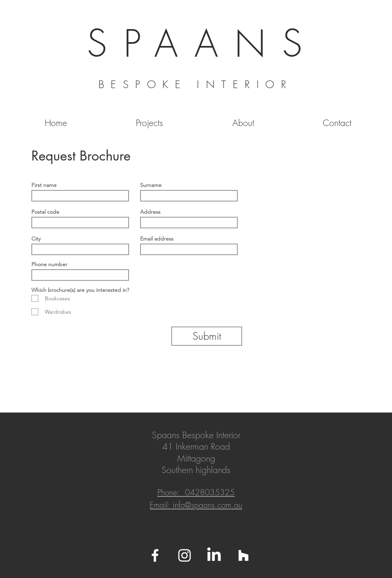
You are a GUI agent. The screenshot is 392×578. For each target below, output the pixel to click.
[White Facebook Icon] (155, 555)
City (36, 239)
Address (150, 212)
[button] (149, 123)
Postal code (45, 212)
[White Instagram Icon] (185, 555)
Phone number (49, 264)
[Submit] (207, 336)
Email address (157, 239)
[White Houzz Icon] (243, 555)
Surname (151, 185)
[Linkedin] (214, 555)
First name (44, 185)
